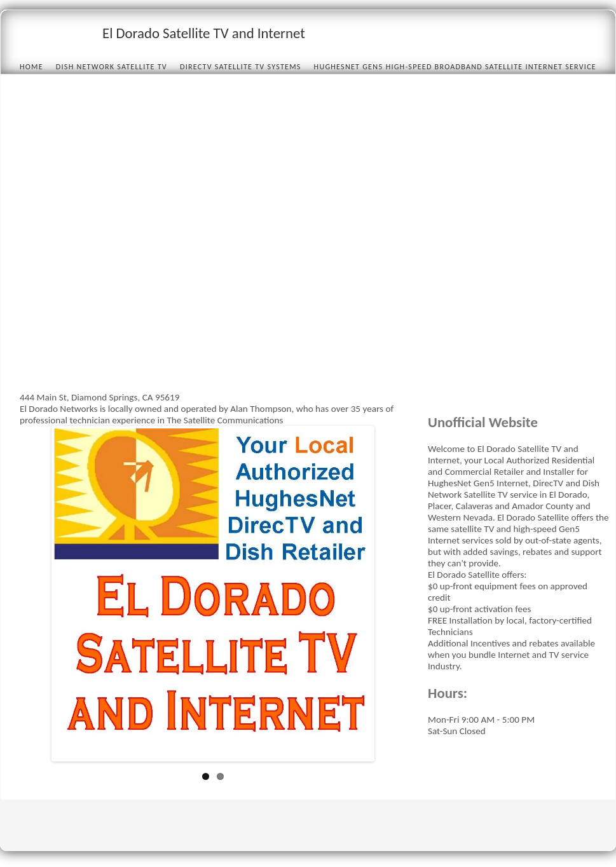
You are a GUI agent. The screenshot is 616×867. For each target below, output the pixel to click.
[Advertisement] (145, 248)
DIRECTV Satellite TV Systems (241, 66)
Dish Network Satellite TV (112, 66)
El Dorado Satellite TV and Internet (204, 33)
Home (31, 66)
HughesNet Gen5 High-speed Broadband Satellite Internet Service (455, 66)
